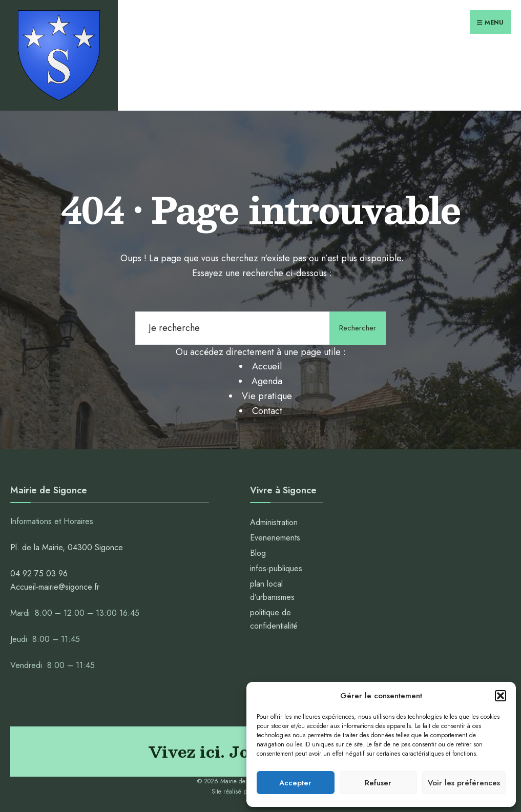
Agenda (267, 381)
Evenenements (275, 538)
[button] (501, 696)
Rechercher (358, 328)
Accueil (267, 366)
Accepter (295, 783)
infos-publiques (276, 568)
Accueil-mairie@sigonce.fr (55, 587)
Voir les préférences (464, 783)
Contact (267, 411)
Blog (258, 553)
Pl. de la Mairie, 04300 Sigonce (67, 547)
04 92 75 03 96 (39, 574)
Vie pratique (267, 396)
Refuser (378, 783)
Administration (275, 522)
